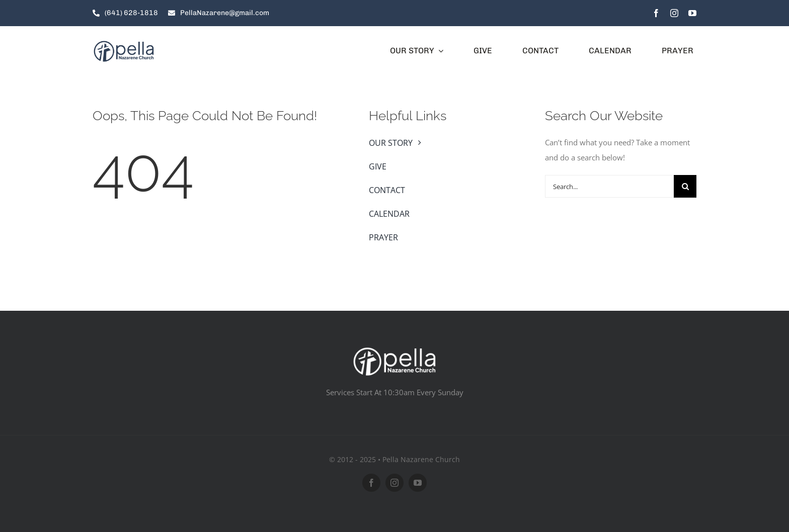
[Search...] (610, 186)
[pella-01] (124, 43)
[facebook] (656, 13)
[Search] (685, 186)
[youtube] (692, 13)
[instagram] (674, 13)
